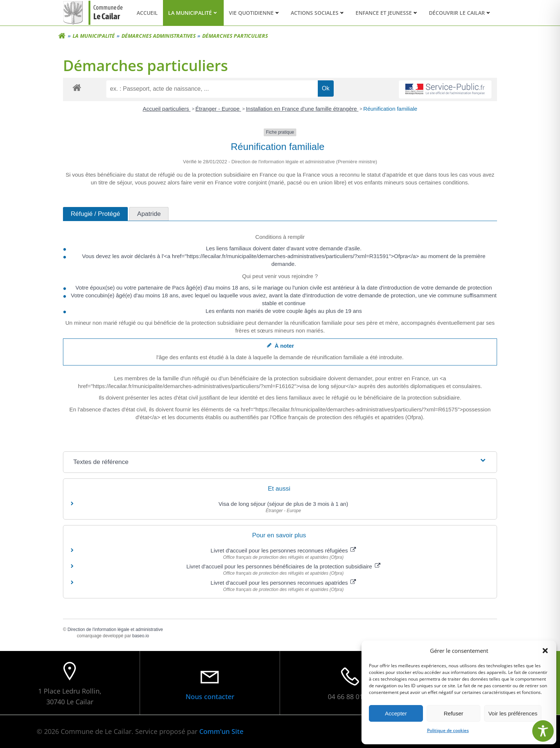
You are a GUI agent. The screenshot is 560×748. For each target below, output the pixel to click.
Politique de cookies (448, 730)
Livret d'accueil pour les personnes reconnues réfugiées (284, 550)
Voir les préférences (513, 713)
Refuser (454, 713)
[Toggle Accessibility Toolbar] (543, 731)
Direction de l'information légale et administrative (115, 630)
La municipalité (193, 13)
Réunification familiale (390, 109)
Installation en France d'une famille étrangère (302, 109)
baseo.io (141, 636)
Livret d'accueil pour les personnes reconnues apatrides (284, 583)
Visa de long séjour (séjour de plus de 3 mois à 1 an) (283, 504)
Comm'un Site (221, 731)
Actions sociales (318, 13)
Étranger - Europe (218, 109)
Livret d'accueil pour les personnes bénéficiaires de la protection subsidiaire (283, 566)
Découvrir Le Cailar (460, 13)
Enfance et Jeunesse (387, 13)
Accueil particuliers (166, 109)
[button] (545, 651)
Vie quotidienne (255, 13)
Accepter (396, 713)
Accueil (147, 13)
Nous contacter (210, 697)
